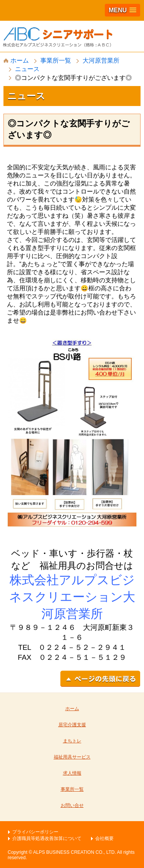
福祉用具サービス (72, 757)
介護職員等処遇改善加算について (47, 838)
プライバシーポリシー (35, 832)
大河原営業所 (101, 60)
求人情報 (72, 773)
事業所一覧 (56, 60)
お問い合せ (72, 805)
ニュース (27, 69)
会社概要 (104, 838)
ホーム (16, 60)
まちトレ (72, 741)
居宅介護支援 (72, 725)
